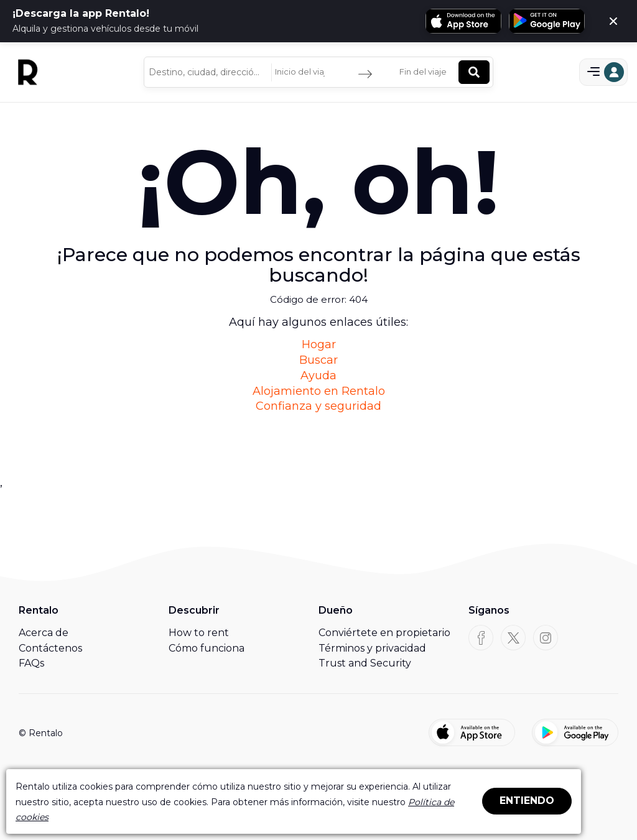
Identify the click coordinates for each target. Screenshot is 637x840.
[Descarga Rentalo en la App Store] (463, 21)
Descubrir (194, 610)
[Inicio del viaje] (303, 72)
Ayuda (318, 376)
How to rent (199, 633)
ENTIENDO (527, 801)
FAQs (31, 663)
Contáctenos (50, 648)
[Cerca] (613, 21)
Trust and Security (365, 663)
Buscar (318, 360)
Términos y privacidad (372, 648)
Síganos (489, 610)
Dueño (336, 610)
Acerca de (44, 633)
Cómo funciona (207, 648)
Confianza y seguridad (318, 406)
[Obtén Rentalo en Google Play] (547, 21)
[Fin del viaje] (427, 72)
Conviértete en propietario (384, 633)
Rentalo (39, 610)
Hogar (319, 344)
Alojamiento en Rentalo (319, 391)
